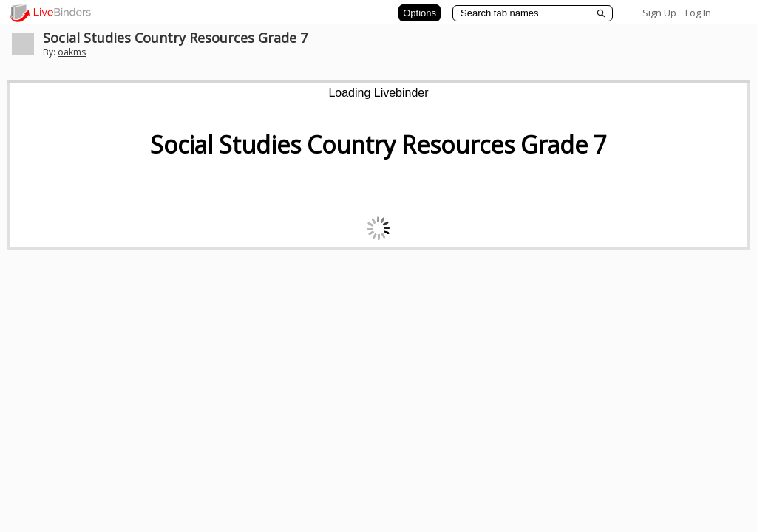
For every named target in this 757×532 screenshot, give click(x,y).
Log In (698, 13)
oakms (72, 52)
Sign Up (659, 13)
